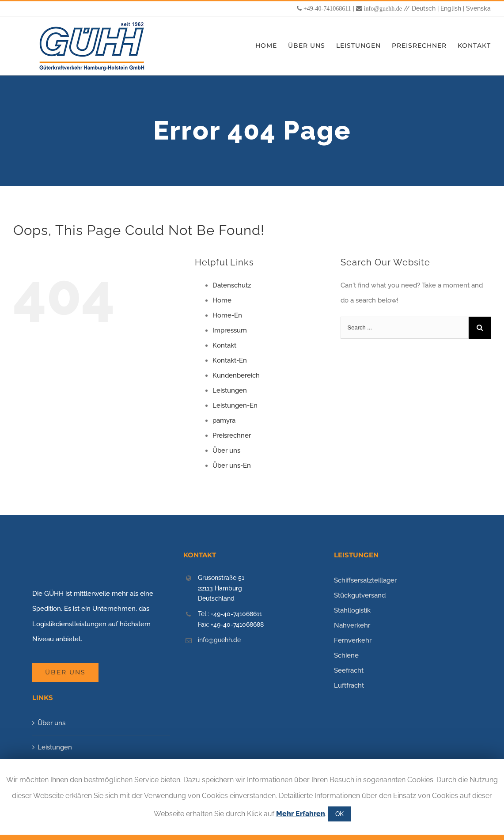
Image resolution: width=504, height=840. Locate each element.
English (451, 8)
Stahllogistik (352, 610)
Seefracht (349, 670)
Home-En (227, 315)
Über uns (226, 450)
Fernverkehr (353, 640)
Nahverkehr (352, 625)
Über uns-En (232, 465)
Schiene (346, 655)
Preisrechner (232, 435)
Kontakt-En (230, 360)
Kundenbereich (236, 375)
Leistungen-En (235, 405)
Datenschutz (232, 285)
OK (339, 814)
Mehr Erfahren (301, 814)
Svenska (478, 8)
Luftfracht (349, 685)
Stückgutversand (360, 595)
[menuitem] (272, 46)
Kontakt (224, 345)
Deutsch (424, 8)
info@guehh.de (383, 8)
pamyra (224, 420)
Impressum (230, 330)
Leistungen (230, 390)
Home (222, 300)
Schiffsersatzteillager (365, 580)
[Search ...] (405, 328)
